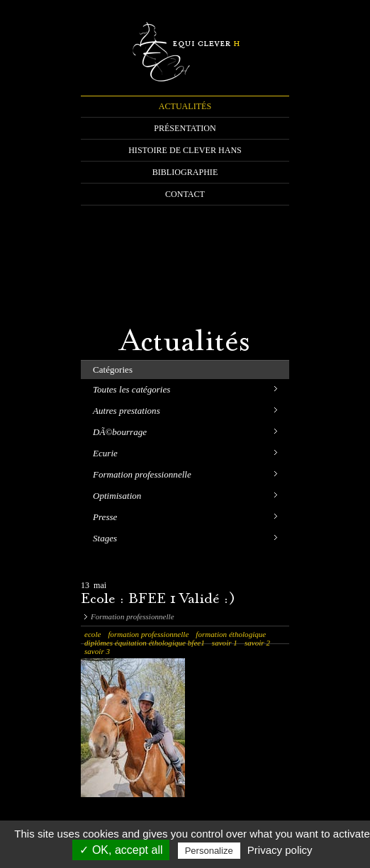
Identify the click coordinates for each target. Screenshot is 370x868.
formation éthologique (231, 634)
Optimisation (117, 496)
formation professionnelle (148, 634)
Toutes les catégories (131, 389)
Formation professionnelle (142, 474)
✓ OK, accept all (121, 850)
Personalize (209, 851)
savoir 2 (257, 643)
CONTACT (185, 194)
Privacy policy (280, 850)
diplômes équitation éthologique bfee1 (145, 643)
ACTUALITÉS (185, 106)
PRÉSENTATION (185, 128)
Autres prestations (127, 411)
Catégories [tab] (113, 370)
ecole (92, 634)
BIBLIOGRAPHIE (185, 172)
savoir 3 (97, 651)
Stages (105, 538)
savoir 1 (225, 643)
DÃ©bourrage (120, 432)
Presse (105, 517)
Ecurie (105, 453)
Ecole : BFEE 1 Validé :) (158, 600)
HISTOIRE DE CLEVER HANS (185, 150)
